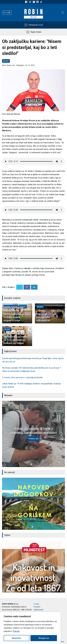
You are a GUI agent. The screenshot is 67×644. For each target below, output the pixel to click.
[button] (7, 13)
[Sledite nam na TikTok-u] (41, 2)
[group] (33, 504)
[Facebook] (27, 287)
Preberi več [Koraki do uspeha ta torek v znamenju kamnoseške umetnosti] (33, 439)
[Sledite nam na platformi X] (34, 2)
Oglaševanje (38, 610)
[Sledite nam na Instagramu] (30, 2)
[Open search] (63, 13)
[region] (30, 628)
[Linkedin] (34, 287)
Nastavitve (17, 638)
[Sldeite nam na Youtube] (38, 2)
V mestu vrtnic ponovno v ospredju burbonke (22, 377)
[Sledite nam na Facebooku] (27, 2)
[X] (20, 287)
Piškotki (16, 631)
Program (37, 607)
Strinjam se (44, 638)
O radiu (36, 604)
